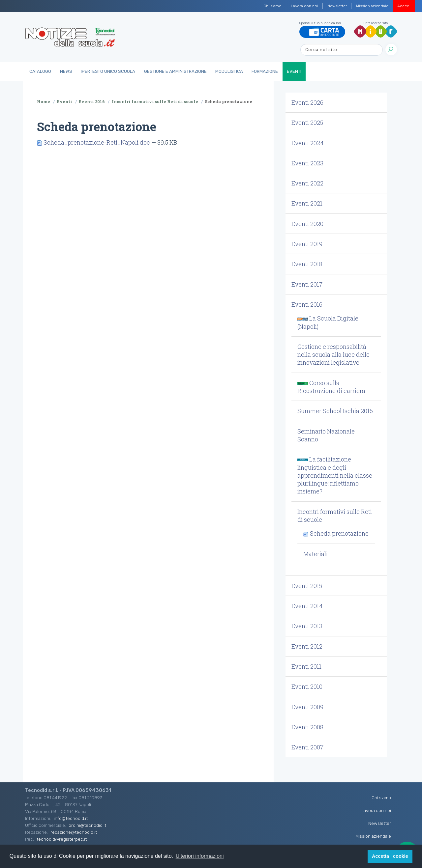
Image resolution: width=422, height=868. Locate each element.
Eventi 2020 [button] (307, 224)
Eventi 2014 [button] (307, 606)
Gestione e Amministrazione (175, 71)
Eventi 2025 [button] (307, 123)
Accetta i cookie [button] (390, 856)
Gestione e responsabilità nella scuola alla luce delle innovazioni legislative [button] (333, 355)
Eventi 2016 (92, 101)
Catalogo (40, 71)
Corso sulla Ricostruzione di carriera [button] (331, 387)
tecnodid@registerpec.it (62, 839)
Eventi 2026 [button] (307, 102)
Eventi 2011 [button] (306, 666)
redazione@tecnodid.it (74, 832)
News (66, 71)
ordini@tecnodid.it (87, 825)
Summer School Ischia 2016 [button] (335, 411)
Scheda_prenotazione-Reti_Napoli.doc (94, 142)
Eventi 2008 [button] (307, 727)
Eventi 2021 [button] (307, 203)
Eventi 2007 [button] (307, 747)
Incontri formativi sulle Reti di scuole (155, 101)
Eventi (294, 71)
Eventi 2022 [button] (307, 183)
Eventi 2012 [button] (307, 646)
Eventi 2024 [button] (308, 143)
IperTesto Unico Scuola (108, 71)
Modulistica (229, 71)
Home (44, 101)
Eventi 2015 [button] (307, 586)
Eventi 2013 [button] (307, 626)
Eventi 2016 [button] (307, 304)
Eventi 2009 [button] (307, 707)
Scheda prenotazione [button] (336, 533)
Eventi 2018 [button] (307, 264)
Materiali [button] (316, 554)
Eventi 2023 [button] (307, 163)
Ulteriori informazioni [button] (200, 856)
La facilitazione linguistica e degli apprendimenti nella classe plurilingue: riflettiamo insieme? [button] (335, 475)
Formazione (265, 71)
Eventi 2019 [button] (307, 244)
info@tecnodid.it (71, 818)
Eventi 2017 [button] (307, 284)
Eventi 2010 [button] (307, 686)
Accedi (404, 6)
